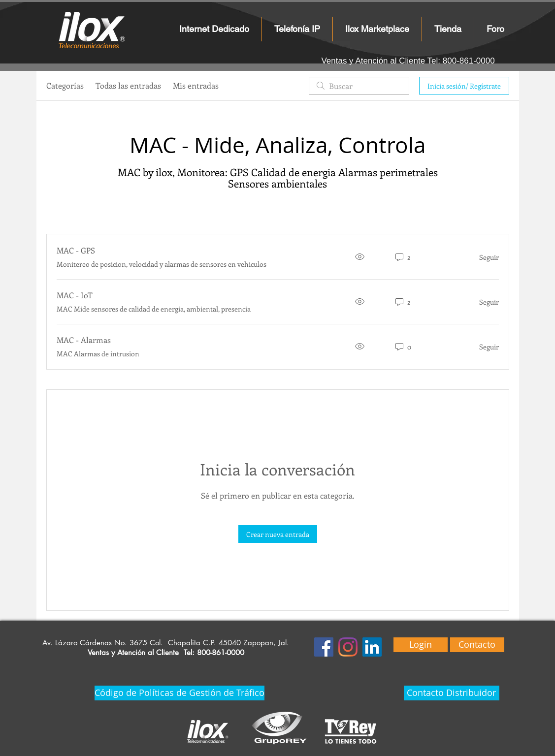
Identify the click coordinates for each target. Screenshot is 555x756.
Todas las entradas (128, 85)
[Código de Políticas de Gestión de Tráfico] (180, 693)
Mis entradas (196, 85)
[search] (359, 86)
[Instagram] (348, 647)
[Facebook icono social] (324, 647)
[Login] (421, 645)
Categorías (65, 85)
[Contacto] (477, 645)
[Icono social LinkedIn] (372, 647)
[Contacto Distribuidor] (452, 693)
